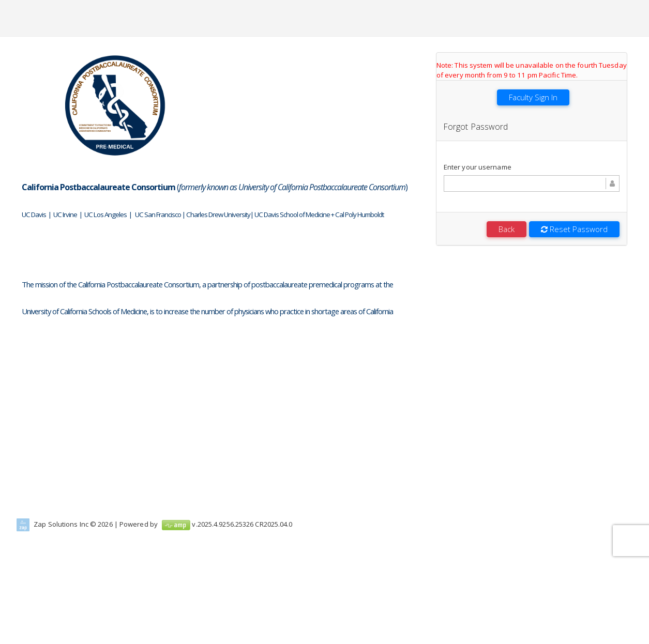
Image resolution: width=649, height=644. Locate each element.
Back (507, 229)
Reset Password (574, 229)
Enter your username (478, 167)
